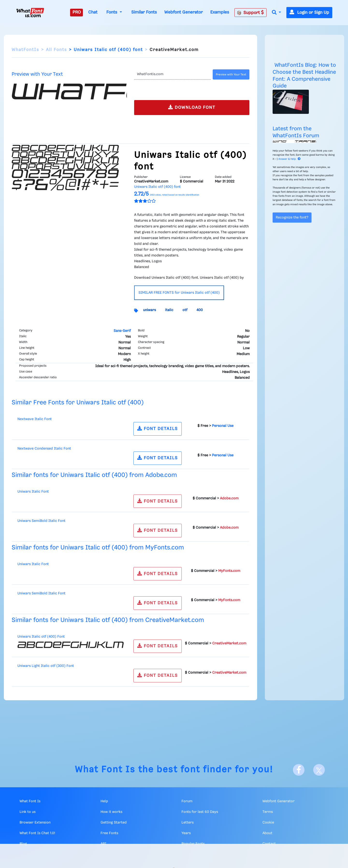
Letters (188, 823)
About (267, 833)
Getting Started (114, 823)
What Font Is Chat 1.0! (37, 833)
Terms (268, 812)
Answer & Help (290, 159)
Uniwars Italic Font (33, 492)
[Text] (172, 74)
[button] (276, 13)
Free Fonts (109, 833)
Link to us (28, 812)
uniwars (149, 310)
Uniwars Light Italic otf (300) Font (46, 666)
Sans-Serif (122, 331)
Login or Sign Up (309, 13)
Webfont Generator (184, 12)
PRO (77, 12)
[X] (319, 770)
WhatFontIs (25, 50)
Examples (220, 12)
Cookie (268, 823)
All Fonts (56, 50)
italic (169, 310)
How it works (111, 812)
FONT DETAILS (158, 428)
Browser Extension (35, 823)
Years (186, 833)
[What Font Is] (30, 13)
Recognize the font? (292, 218)
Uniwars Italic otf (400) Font (41, 637)
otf (185, 310)
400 (200, 310)
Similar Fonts (144, 12)
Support (250, 13)
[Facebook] (299, 770)
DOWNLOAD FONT (192, 107)
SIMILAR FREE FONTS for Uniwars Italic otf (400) (179, 293)
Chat (93, 12)
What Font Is (105, 770)
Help (104, 801)
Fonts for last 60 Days (200, 812)
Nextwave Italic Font (35, 419)
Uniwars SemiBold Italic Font (41, 521)
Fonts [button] (112, 12)
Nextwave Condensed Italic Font (44, 449)
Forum (187, 801)
